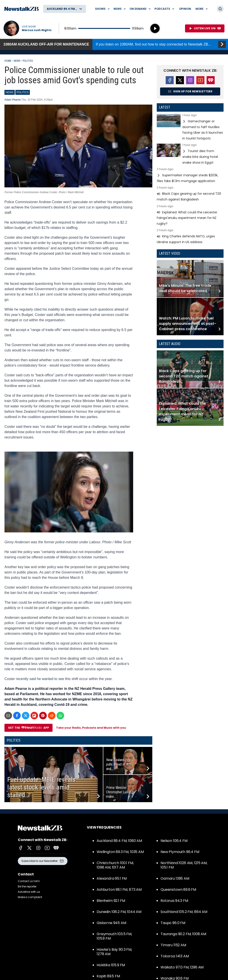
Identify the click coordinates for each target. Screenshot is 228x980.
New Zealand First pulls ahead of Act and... (119, 764)
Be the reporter (27, 886)
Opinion (185, 9)
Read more (190, 127)
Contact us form (29, 881)
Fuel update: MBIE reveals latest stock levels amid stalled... (41, 787)
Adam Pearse (13, 100)
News (17, 61)
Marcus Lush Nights (37, 30)
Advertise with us (29, 892)
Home (8, 61)
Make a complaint (30, 897)
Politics (28, 61)
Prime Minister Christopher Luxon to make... (121, 792)
